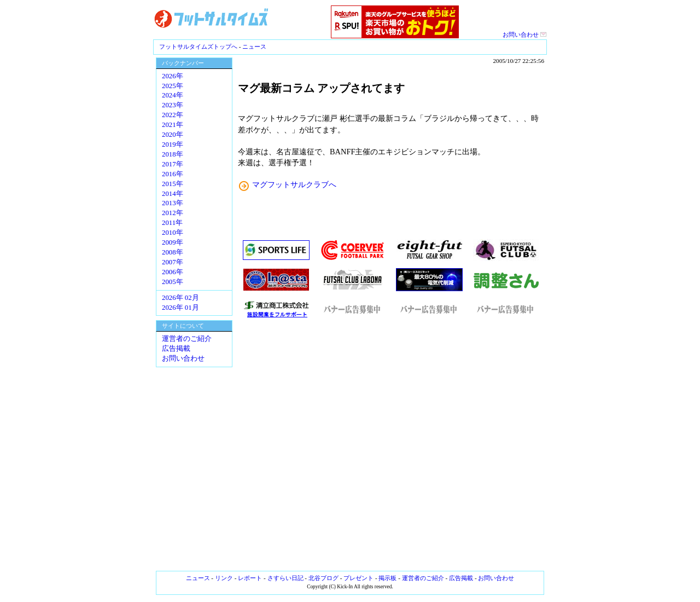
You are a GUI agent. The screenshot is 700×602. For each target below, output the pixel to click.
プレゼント (358, 578)
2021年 (173, 125)
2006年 (173, 272)
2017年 (173, 164)
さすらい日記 (285, 578)
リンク (224, 578)
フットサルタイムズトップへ (198, 47)
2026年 (173, 76)
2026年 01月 (180, 308)
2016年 (173, 174)
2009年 (173, 242)
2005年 (173, 282)
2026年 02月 (180, 298)
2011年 (172, 223)
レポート (250, 578)
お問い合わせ (525, 34)
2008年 (173, 252)
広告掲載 (176, 349)
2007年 (173, 262)
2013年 (173, 203)
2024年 (173, 95)
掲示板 (387, 578)
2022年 (173, 115)
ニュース (254, 47)
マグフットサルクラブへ (294, 184)
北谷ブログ (323, 578)
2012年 (173, 213)
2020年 (173, 135)
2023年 (173, 105)
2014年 (173, 194)
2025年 (173, 86)
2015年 (173, 184)
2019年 (173, 144)
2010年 (173, 233)
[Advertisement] (391, 445)
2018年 (173, 154)
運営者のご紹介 (187, 339)
